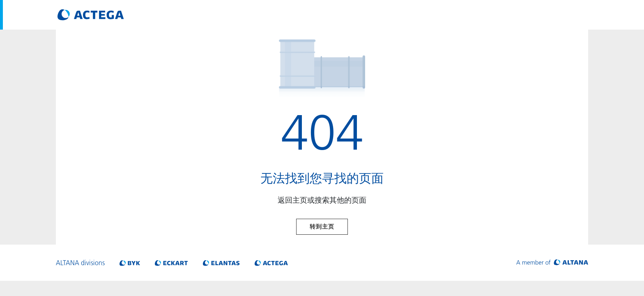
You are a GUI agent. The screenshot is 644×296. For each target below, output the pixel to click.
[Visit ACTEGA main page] (91, 15)
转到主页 (322, 227)
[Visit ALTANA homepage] (552, 263)
